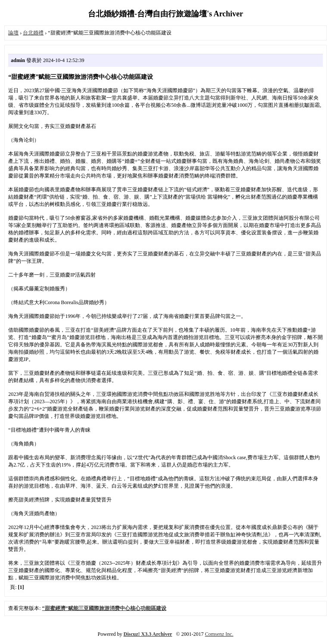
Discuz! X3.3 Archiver (148, 634)
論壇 (13, 33)
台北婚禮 (33, 33)
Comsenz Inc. (219, 634)
